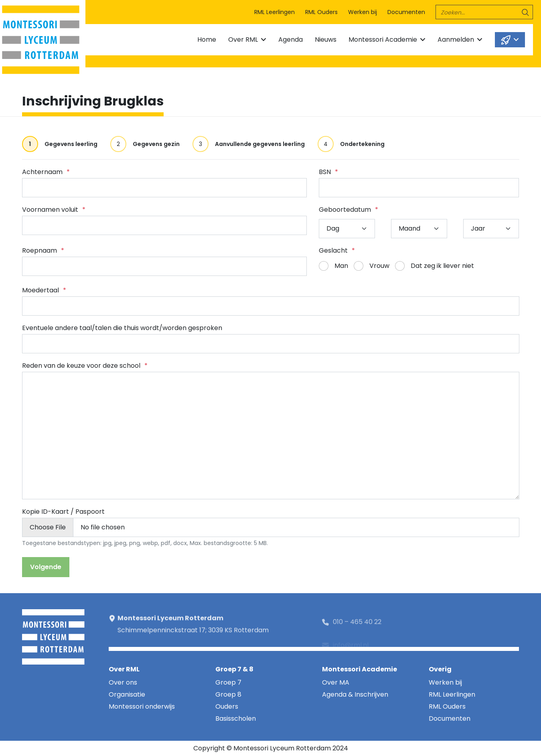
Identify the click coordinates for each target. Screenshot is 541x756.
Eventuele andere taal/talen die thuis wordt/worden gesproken (122, 328)
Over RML (243, 40)
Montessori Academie (383, 40)
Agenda (291, 40)
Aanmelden (456, 40)
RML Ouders (321, 12)
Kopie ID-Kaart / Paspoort (63, 512)
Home (207, 40)
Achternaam (46, 172)
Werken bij (363, 12)
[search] (484, 12)
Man (341, 266)
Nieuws (326, 40)
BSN (328, 172)
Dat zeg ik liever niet (442, 266)
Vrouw (379, 266)
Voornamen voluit (54, 210)
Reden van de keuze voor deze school (85, 366)
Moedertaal (44, 290)
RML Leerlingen (275, 12)
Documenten (406, 12)
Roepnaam (43, 250)
